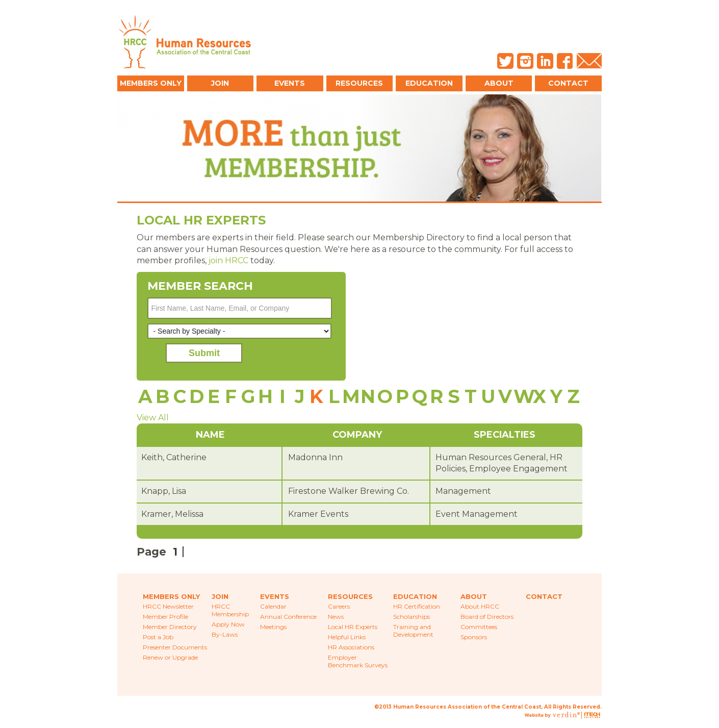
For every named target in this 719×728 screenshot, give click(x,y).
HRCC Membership (230, 610)
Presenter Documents (175, 647)
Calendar (273, 606)
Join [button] (220, 83)
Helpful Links (347, 637)
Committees (479, 627)
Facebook (565, 61)
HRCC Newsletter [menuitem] (168, 606)
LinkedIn (545, 61)
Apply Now (228, 624)
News (336, 617)
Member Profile (165, 617)
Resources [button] (359, 83)
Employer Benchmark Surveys (358, 661)
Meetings (273, 627)
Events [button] (290, 83)
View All (153, 418)
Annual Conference (288, 617)
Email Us (589, 61)
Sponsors (474, 637)
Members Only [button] (151, 83)
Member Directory (170, 627)
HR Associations (351, 647)
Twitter (505, 61)
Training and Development (413, 631)
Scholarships (412, 617)
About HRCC (480, 606)
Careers (339, 606)
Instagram (525, 61)
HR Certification (417, 606)
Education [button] (429, 83)
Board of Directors (487, 617)
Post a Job (158, 637)
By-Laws (225, 634)
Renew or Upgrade (170, 657)
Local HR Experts (353, 627)
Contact (568, 83)
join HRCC (228, 260)
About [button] (499, 83)
